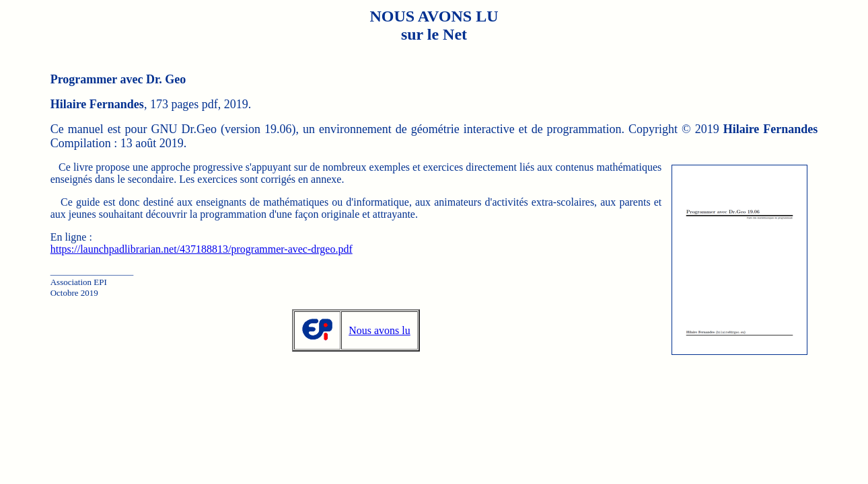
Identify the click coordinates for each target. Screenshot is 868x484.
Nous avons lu (379, 330)
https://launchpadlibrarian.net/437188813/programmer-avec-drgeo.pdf (202, 249)
